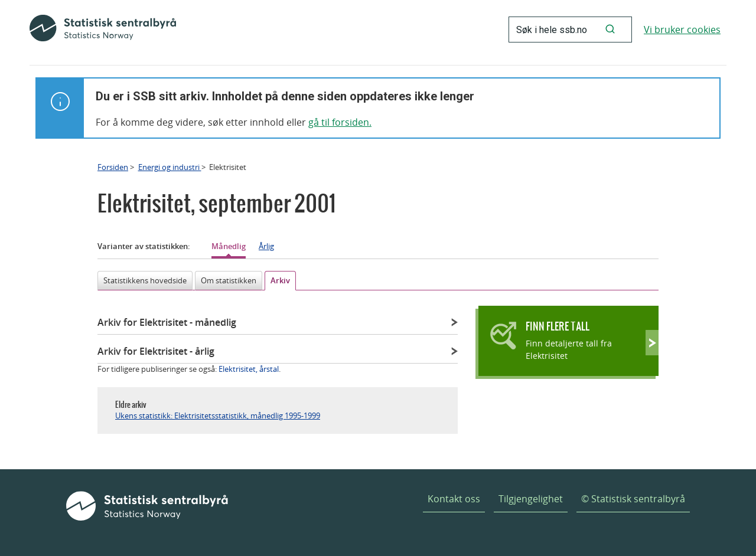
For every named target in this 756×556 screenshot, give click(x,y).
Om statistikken (229, 280)
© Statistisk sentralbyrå (633, 499)
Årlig (266, 246)
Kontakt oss (454, 499)
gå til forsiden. (340, 122)
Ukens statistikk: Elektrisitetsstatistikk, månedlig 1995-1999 (218, 416)
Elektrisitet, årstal (249, 369)
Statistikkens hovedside (145, 280)
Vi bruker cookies (682, 30)
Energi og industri (170, 167)
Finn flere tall (558, 326)
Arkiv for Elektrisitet (167, 322)
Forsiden (113, 167)
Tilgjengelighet (531, 499)
